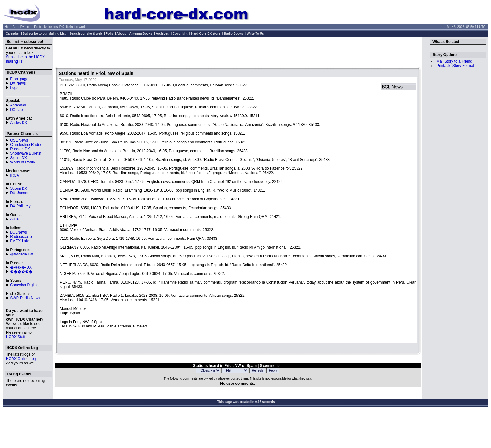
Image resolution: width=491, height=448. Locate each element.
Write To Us (255, 34)
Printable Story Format (455, 66)
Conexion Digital (24, 285)
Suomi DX (18, 188)
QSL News (19, 140)
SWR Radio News (25, 298)
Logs (14, 88)
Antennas (18, 105)
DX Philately (20, 206)
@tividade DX (22, 254)
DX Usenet (19, 193)
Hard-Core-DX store (206, 34)
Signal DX (18, 158)
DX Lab (16, 110)
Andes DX (18, 123)
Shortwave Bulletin (26, 153)
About (121, 34)
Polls (110, 34)
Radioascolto (21, 237)
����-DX (21, 267)
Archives (162, 34)
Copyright (180, 34)
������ (21, 272)
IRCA (15, 175)
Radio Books (233, 34)
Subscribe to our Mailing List (44, 34)
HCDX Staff (16, 337)
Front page (19, 79)
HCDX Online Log (21, 359)
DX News (18, 83)
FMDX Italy (19, 241)
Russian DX (20, 149)
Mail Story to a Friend (454, 61)
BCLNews (18, 232)
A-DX (15, 219)
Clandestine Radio (25, 145)
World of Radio (22, 162)
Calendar (12, 34)
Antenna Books (141, 34)
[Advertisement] (238, 53)
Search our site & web (85, 34)
